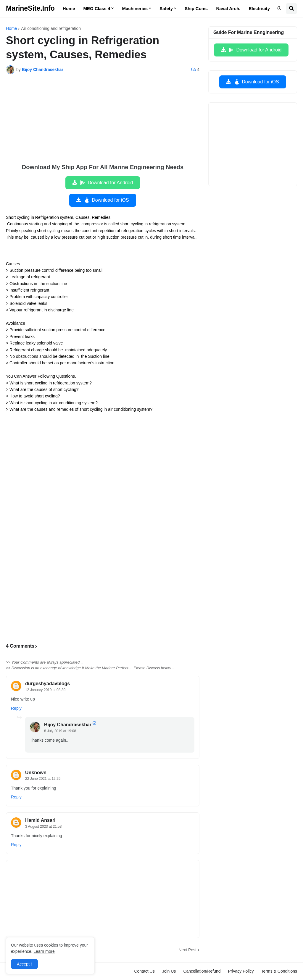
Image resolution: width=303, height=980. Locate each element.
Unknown (36, 773)
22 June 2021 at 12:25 (43, 779)
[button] (279, 9)
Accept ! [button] (24, 964)
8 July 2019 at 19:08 (60, 731)
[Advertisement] (103, 123)
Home (11, 28)
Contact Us (144, 971)
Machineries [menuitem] (135, 8)
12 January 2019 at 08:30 (45, 690)
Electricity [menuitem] (260, 8)
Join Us (169, 971)
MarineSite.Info (30, 8)
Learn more (44, 951)
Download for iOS (106, 200)
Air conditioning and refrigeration (51, 28)
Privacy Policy (241, 971)
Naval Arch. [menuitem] (228, 8)
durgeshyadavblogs (47, 684)
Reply (16, 708)
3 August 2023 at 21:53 (43, 827)
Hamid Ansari (40, 820)
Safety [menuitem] (166, 8)
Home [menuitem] (69, 8)
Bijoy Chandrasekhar (68, 725)
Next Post (187, 950)
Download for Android (106, 183)
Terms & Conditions (279, 971)
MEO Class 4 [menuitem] (97, 8)
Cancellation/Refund (202, 971)
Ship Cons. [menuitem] (196, 8)
